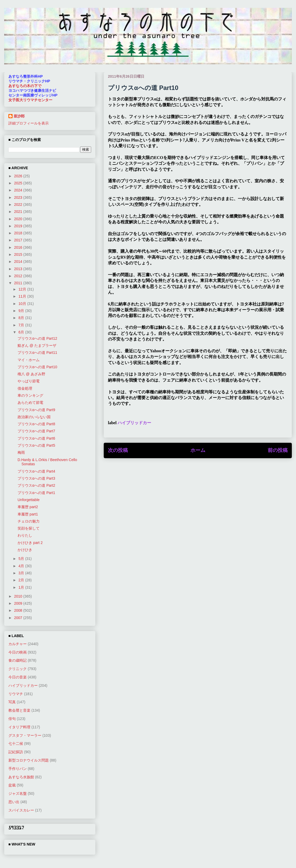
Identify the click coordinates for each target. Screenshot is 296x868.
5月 (22, 559)
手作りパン (18, 769)
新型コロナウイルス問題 (29, 760)
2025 (19, 183)
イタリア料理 (19, 727)
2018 (19, 233)
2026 (19, 176)
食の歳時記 (18, 660)
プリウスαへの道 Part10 (37, 367)
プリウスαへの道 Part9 (36, 410)
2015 (19, 254)
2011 (19, 283)
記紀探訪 (16, 752)
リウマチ (16, 694)
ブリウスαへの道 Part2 (36, 485)
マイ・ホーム (29, 360)
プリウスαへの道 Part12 (37, 338)
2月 (22, 580)
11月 (23, 296)
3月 (22, 573)
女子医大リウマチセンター (30, 100)
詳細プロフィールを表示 (29, 123)
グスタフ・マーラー (25, 735)
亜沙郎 (19, 116)
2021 (19, 212)
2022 (19, 205)
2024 (19, 190)
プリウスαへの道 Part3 (36, 478)
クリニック (18, 669)
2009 (19, 603)
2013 (19, 269)
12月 (23, 289)
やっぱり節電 (29, 381)
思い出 (14, 802)
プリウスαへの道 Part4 (36, 471)
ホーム (198, 450)
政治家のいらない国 (34, 417)
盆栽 (12, 785)
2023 (19, 197)
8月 (22, 318)
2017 (19, 240)
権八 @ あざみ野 (31, 374)
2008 (19, 610)
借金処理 (25, 388)
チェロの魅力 (29, 521)
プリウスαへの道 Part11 (37, 353)
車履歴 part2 (28, 507)
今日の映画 (18, 652)
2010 (19, 596)
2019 (19, 226)
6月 (22, 332)
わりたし (25, 535)
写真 (12, 702)
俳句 (12, 719)
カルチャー (18, 644)
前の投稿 (278, 450)
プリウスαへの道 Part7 (36, 431)
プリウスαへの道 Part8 (36, 424)
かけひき (25, 550)
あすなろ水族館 (21, 777)
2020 (19, 219)
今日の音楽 (18, 677)
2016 (19, 247)
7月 (22, 325)
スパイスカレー (21, 810)
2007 (19, 618)
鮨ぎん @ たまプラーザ (37, 345)
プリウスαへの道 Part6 (36, 438)
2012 (19, 276)
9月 (22, 311)
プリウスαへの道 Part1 (36, 493)
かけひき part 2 (30, 543)
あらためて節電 (30, 402)
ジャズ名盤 (18, 793)
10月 (23, 304)
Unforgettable (29, 500)
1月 (22, 587)
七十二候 (16, 744)
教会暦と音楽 (19, 710)
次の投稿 (118, 450)
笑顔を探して (29, 528)
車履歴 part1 (28, 514)
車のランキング (30, 395)
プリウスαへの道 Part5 (36, 445)
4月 (22, 566)
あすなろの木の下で (25, 86)
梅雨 (21, 452)
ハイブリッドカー (134, 423)
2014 (19, 262)
